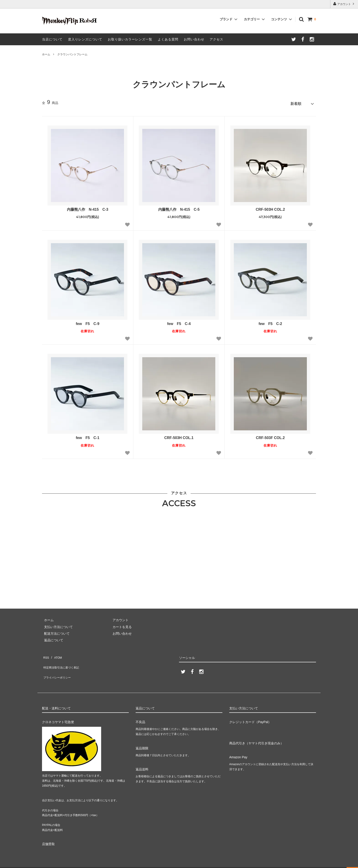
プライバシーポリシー (58, 668)
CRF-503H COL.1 (179, 436)
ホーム (46, 54)
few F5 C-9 (88, 322)
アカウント (344, 4)
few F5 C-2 (270, 322)
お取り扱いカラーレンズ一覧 (130, 39)
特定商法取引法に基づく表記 (63, 661)
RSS (45, 654)
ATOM (56, 654)
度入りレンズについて (85, 39)
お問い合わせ (194, 39)
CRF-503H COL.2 (270, 207)
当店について (52, 39)
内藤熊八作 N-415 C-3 (89, 207)
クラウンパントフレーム (72, 54)
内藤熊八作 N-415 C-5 (181, 207)
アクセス (216, 39)
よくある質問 (168, 39)
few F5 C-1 (88, 436)
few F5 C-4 (179, 322)
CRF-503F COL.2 (270, 436)
